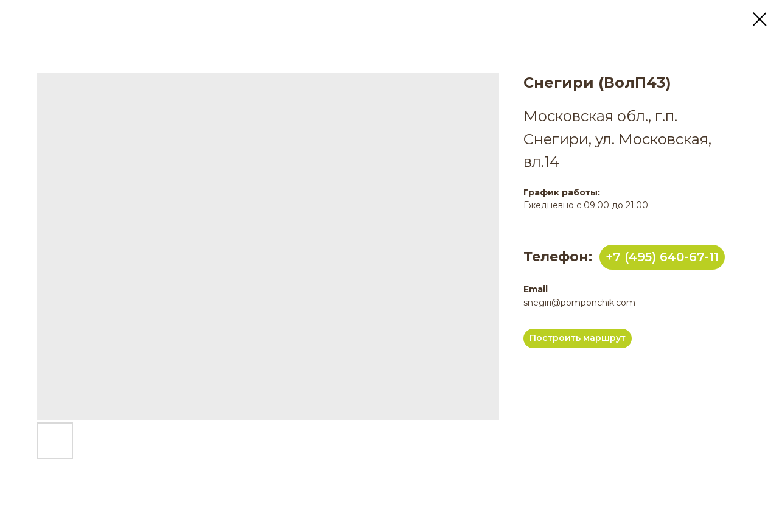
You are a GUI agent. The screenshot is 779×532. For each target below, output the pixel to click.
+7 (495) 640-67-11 (662, 257)
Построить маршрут (578, 338)
